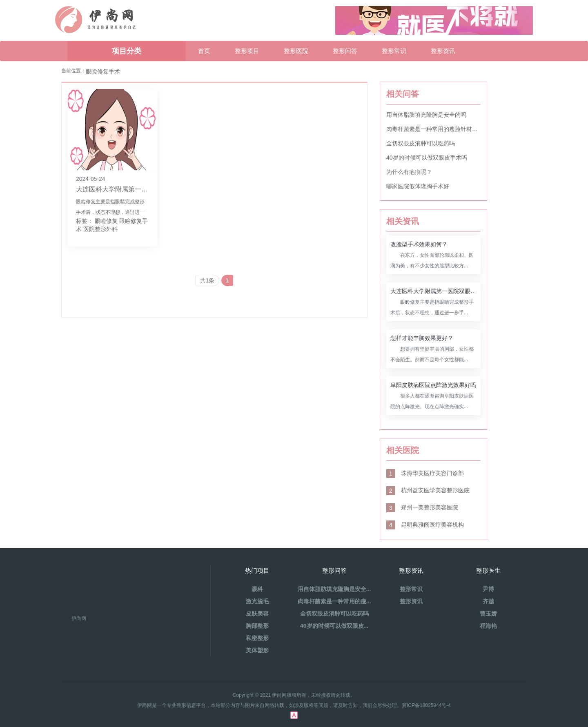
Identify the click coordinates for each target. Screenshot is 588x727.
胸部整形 (257, 626)
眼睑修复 (106, 221)
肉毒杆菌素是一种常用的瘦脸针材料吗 (433, 129)
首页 (204, 51)
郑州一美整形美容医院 (422, 507)
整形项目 (247, 51)
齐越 (488, 601)
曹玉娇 (488, 614)
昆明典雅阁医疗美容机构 (425, 525)
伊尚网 (79, 618)
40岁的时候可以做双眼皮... (334, 626)
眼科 (257, 589)
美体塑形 (257, 650)
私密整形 (257, 638)
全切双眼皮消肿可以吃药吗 (421, 143)
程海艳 (488, 626)
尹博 (488, 589)
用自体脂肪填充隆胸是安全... (334, 589)
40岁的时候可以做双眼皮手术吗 (427, 158)
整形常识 (394, 51)
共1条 (207, 280)
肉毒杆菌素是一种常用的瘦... (334, 601)
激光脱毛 (257, 601)
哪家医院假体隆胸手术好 (418, 186)
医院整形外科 (100, 229)
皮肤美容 (257, 614)
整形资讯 (443, 51)
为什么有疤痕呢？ (409, 172)
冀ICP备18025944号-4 (426, 705)
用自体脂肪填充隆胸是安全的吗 (426, 115)
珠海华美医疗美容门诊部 (425, 473)
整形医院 (296, 51)
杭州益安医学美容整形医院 (428, 490)
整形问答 (345, 51)
